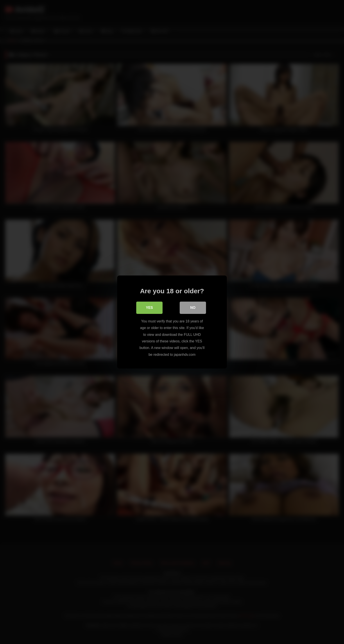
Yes (149, 308)
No (193, 308)
